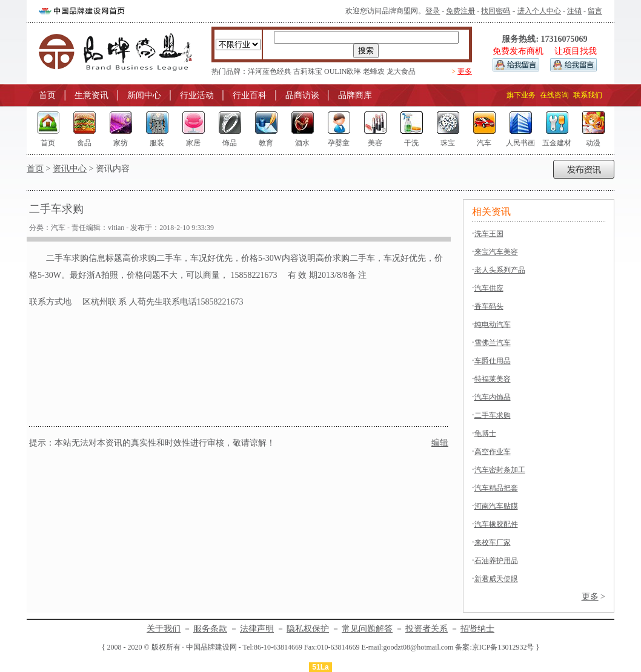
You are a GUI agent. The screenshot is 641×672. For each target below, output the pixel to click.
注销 (574, 11)
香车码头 (489, 306)
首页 (47, 95)
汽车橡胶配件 (496, 524)
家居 (193, 143)
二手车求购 (493, 415)
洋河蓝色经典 (270, 71)
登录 (433, 11)
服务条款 (210, 629)
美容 (375, 143)
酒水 (302, 143)
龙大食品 (401, 71)
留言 (595, 11)
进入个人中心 (539, 11)
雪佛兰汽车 (493, 343)
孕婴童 (339, 143)
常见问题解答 (367, 629)
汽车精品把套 (496, 488)
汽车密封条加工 (500, 470)
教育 (266, 143)
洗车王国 (489, 234)
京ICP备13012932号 (503, 647)
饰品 (230, 143)
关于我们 (164, 629)
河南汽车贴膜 (496, 506)
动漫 (593, 143)
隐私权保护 (308, 629)
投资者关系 (427, 629)
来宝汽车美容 (496, 252)
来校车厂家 (493, 542)
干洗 (411, 143)
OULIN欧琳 (343, 71)
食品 (84, 143)
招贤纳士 (477, 629)
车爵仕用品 (493, 361)
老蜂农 (374, 71)
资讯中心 (70, 169)
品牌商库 (355, 95)
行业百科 (250, 95)
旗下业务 (521, 95)
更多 (465, 71)
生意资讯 (91, 95)
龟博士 (485, 433)
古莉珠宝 (308, 71)
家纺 (121, 143)
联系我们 (588, 95)
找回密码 (496, 11)
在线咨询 (554, 95)
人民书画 (520, 143)
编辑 (440, 443)
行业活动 (197, 95)
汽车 (484, 143)
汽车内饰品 (493, 397)
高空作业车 (493, 452)
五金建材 (557, 143)
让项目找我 (576, 51)
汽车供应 (489, 288)
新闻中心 (144, 95)
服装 (157, 143)
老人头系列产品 (500, 270)
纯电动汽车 (493, 324)
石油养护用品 (496, 561)
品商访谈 (302, 95)
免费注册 (460, 11)
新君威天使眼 (496, 579)
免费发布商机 (518, 51)
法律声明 (257, 629)
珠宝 (448, 143)
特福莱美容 (493, 379)
